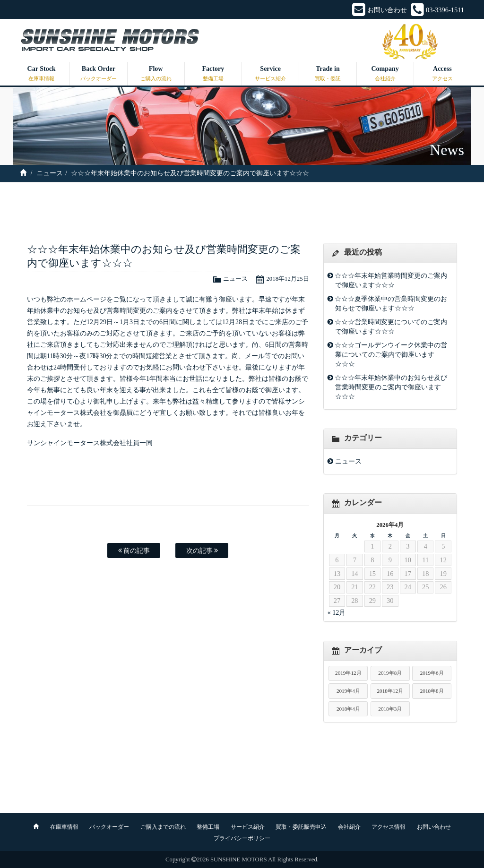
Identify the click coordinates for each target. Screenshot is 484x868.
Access (442, 74)
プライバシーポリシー (242, 838)
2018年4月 (348, 709)
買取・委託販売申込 (301, 827)
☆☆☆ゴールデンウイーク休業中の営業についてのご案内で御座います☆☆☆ (391, 354)
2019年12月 (348, 673)
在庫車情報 (64, 827)
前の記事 (134, 550)
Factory (213, 74)
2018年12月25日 (287, 279)
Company (385, 74)
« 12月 (337, 613)
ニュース (50, 173)
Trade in (328, 74)
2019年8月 (390, 673)
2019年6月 (432, 673)
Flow (156, 74)
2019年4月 (348, 691)
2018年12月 (390, 691)
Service (270, 74)
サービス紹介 (248, 827)
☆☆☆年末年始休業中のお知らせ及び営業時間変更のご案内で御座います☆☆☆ (391, 387)
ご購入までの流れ (163, 827)
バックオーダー (109, 827)
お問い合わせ (434, 827)
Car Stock (41, 74)
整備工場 (208, 827)
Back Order (98, 74)
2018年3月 (390, 709)
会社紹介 (349, 827)
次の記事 (202, 550)
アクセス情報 (389, 827)
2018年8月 (432, 691)
